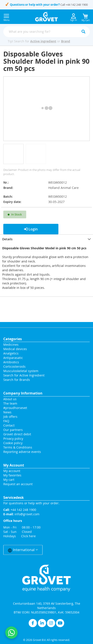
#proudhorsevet (15, 408)
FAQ (6, 421)
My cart (9, 480)
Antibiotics (11, 362)
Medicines (11, 345)
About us (10, 399)
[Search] (83, 32)
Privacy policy (13, 439)
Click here (28, 536)
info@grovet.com (27, 514)
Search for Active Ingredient (24, 375)
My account (12, 471)
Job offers (10, 417)
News (7, 412)
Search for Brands (17, 380)
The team (10, 403)
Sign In (73, 17)
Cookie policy (13, 443)
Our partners (13, 430)
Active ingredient (43, 41)
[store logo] (47, 17)
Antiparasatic (13, 358)
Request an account (18, 484)
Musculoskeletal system (21, 371)
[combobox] (46, 32)
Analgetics (11, 353)
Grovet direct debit (17, 434)
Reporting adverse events (22, 452)
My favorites (12, 475)
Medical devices (15, 349)
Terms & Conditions (18, 447)
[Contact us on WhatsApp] (11, 633)
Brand (66, 41)
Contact (9, 425)
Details (7, 239)
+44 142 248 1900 (77, 5)
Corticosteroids (14, 366)
